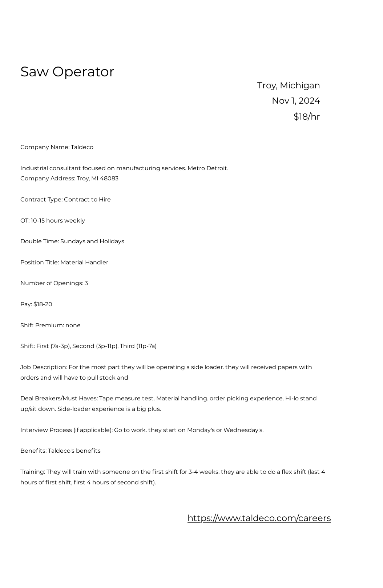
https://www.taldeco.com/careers (259, 518)
